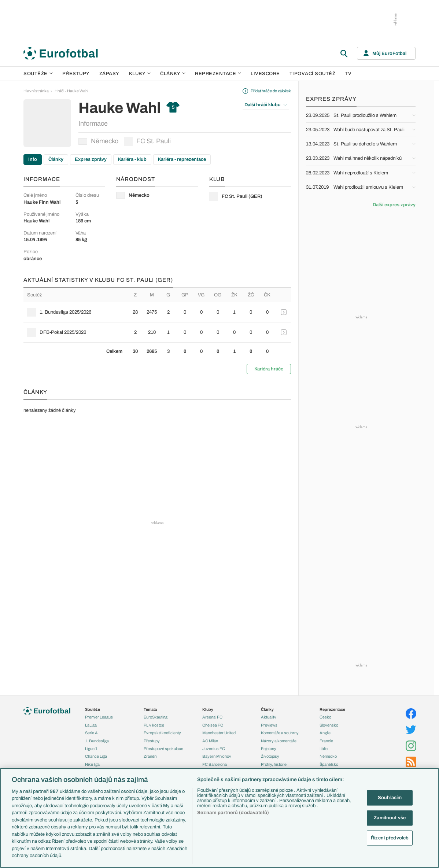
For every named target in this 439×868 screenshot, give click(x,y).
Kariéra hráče (269, 369)
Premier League (99, 717)
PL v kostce (154, 725)
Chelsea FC (213, 725)
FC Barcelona (215, 764)
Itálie (324, 749)
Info (33, 159)
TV (348, 74)
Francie (326, 741)
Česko (325, 717)
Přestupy (76, 74)
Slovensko (329, 725)
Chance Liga (96, 756)
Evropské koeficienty (162, 733)
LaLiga (91, 725)
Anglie (325, 733)
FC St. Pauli (147, 141)
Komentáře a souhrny (280, 733)
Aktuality (269, 717)
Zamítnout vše (390, 818)
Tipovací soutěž (313, 74)
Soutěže (38, 74)
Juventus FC (214, 749)
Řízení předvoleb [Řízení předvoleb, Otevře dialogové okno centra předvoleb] (390, 838)
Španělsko (329, 764)
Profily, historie (274, 764)
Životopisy (270, 756)
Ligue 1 (91, 749)
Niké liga (92, 764)
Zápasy (109, 74)
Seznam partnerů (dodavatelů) (233, 813)
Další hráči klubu (266, 105)
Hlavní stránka (36, 91)
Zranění (150, 756)
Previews (269, 725)
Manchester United (219, 733)
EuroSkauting (156, 717)
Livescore (265, 74)
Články (56, 159)
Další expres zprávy (394, 205)
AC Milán (210, 741)
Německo (98, 141)
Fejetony (269, 749)
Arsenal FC (212, 717)
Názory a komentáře (279, 741)
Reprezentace (218, 74)
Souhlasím (390, 798)
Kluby (140, 74)
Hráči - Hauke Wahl (71, 91)
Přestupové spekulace (163, 749)
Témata (150, 709)
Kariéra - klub (132, 159)
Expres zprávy (91, 159)
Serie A (91, 733)
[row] (157, 312)
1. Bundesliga (97, 741)
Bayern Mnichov (217, 756)
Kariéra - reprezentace (182, 159)
